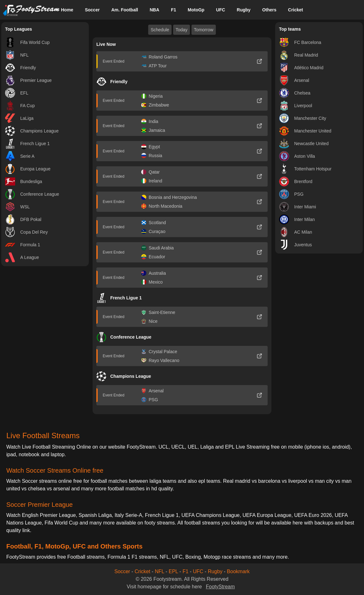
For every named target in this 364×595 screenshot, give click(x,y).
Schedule (160, 30)
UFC (221, 10)
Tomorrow (204, 30)
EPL (173, 571)
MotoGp (196, 10)
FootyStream (220, 587)
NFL (160, 571)
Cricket (296, 10)
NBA (155, 10)
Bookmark (238, 571)
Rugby (244, 10)
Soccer (92, 10)
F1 (173, 10)
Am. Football (125, 10)
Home (67, 10)
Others (269, 10)
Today (182, 30)
